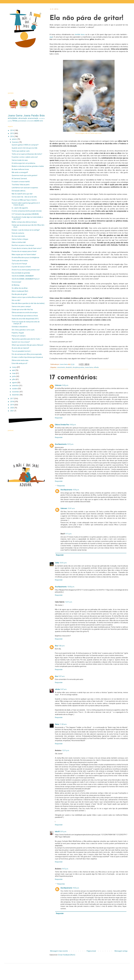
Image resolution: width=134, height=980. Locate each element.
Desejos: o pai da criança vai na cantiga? (26, 230)
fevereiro (15, 142)
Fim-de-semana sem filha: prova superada (27, 354)
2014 (12, 130)
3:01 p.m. (63, 832)
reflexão (96, 367)
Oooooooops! (16, 282)
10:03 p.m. (71, 587)
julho (14, 379)
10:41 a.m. (71, 508)
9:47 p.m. (65, 869)
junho (14, 376)
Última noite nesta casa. (20, 360)
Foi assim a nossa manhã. (21, 182)
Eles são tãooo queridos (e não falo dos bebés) (28, 303)
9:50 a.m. (76, 888)
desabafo (69, 367)
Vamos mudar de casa (20, 160)
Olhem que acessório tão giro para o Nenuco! (27, 345)
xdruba (57, 689)
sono (41, 121)
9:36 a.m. (62, 646)
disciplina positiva (78, 367)
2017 (12, 399)
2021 (12, 411)
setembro (16, 386)
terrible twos (80, 34)
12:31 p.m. (66, 750)
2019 (12, 405)
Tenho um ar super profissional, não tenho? (27, 154)
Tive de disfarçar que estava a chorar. (25, 316)
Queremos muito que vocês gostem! (25, 175)
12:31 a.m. (69, 602)
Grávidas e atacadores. (20, 327)
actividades (13, 118)
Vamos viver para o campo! (21, 306)
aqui (51, 37)
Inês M (57, 832)
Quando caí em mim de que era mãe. (25, 148)
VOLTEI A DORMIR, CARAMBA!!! (23, 276)
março (15, 367)
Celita (57, 563)
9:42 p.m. (65, 385)
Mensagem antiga (121, 951)
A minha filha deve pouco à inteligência (25, 258)
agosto (15, 383)
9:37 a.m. (62, 676)
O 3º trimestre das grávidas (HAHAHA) (25, 214)
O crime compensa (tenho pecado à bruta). (27, 211)
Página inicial (91, 951)
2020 (12, 408)
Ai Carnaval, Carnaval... (20, 179)
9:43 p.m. (73, 425)
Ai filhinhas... (16, 285)
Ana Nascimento (61, 444)
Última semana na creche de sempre (25, 313)
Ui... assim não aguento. (20, 208)
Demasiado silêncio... (19, 191)
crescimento (61, 367)
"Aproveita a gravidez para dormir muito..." (27, 339)
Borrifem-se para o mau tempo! (23, 245)
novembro (16, 392)
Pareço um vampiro (19, 336)
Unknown (58, 385)
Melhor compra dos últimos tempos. (24, 222)
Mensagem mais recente (59, 951)
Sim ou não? (16, 300)
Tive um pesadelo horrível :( (21, 351)
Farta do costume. (18, 233)
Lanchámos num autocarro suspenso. (25, 188)
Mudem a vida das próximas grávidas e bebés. (28, 166)
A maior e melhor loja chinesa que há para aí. (27, 357)
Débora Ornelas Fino (62, 425)
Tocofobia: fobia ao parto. (21, 185)
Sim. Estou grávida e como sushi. (23, 330)
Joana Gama (89, 367)
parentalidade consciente (26, 121)
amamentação (33, 118)
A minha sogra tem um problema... (24, 163)
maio (14, 373)
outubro (15, 389)
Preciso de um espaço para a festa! (24, 251)
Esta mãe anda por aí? (20, 363)
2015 (12, 133)
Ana (56, 646)
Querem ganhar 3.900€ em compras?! (25, 145)
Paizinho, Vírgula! (18, 333)
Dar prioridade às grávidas (21, 273)
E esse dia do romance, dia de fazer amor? (27, 248)
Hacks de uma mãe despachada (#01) (25, 319)
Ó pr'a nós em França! (19, 264)
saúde (37, 121)
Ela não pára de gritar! (19, 294)
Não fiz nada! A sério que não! (22, 194)
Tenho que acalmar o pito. (21, 151)
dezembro (16, 395)
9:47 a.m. (64, 689)
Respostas (61, 486)
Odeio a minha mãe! (19, 242)
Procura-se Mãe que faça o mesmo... (25, 200)
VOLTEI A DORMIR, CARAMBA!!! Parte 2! (26, 279)
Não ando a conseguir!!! (20, 172)
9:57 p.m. (71, 444)
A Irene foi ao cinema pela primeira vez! (26, 270)
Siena (57, 724)
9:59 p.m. (76, 490)
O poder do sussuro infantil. (21, 267)
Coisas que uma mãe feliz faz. (22, 309)
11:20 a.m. (63, 724)
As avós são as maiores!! (20, 348)
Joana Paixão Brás (34, 115)
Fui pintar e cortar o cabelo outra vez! (25, 157)
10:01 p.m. (63, 563)
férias (15, 121)
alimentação (23, 118)
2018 (12, 402)
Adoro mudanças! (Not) (20, 291)
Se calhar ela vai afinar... (20, 288)
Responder (59, 418)
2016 (12, 136)
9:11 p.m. (69, 534)
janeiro (15, 139)
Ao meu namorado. (19, 236)
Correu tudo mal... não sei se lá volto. (24, 197)
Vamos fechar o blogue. (20, 239)
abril (14, 370)
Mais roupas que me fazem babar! (24, 254)
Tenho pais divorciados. (20, 261)
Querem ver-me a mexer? (21, 342)
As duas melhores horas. (20, 169)
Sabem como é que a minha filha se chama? (27, 297)
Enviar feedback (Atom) (67, 955)
